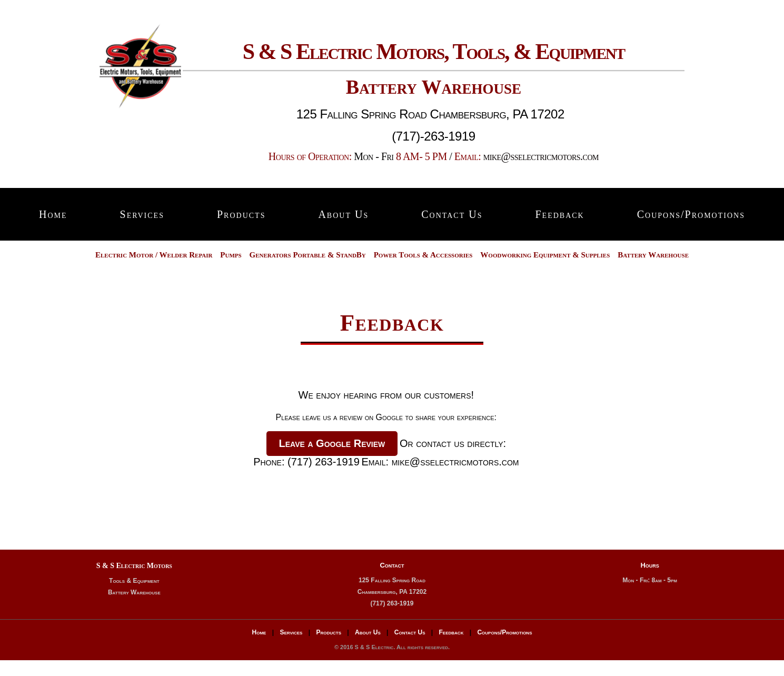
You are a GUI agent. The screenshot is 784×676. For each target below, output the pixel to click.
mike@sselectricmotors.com (541, 156)
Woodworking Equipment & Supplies (545, 255)
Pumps (231, 255)
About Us (343, 214)
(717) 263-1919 (324, 462)
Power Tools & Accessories (423, 255)
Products (241, 214)
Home (53, 214)
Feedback (559, 214)
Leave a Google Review (332, 443)
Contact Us (452, 214)
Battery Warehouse (653, 255)
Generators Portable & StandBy (308, 255)
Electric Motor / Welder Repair (154, 255)
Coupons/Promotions (691, 214)
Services (142, 214)
